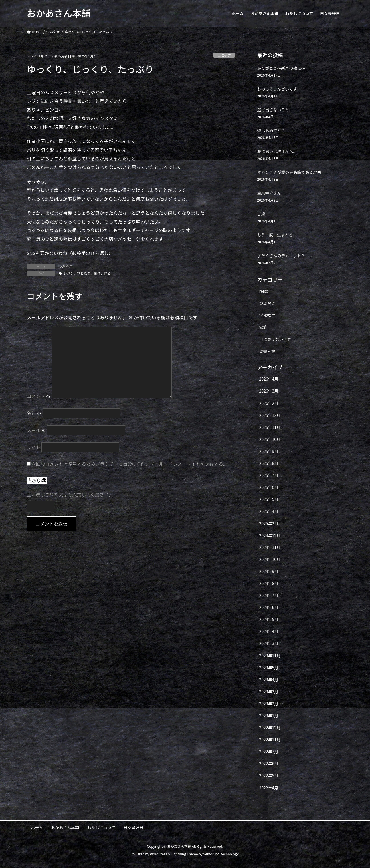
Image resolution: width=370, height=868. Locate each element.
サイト (34, 447)
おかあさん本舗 (65, 827)
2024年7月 (269, 595)
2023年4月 (269, 680)
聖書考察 (267, 351)
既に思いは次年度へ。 (277, 151)
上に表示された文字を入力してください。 (70, 494)
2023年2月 (269, 704)
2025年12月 (270, 415)
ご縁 (261, 214)
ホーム (37, 827)
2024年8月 (269, 583)
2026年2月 (269, 403)
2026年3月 (269, 391)
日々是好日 (134, 827)
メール (37, 430)
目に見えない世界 (275, 339)
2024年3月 (269, 643)
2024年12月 (270, 535)
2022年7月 (269, 752)
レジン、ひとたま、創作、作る (87, 273)
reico (264, 291)
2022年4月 (269, 788)
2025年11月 (270, 427)
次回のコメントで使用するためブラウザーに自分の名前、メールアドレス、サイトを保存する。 (130, 464)
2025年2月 (269, 523)
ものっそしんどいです (277, 89)
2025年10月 (270, 439)
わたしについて (101, 827)
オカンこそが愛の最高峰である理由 (289, 172)
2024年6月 (269, 607)
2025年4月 (269, 511)
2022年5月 (269, 775)
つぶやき (224, 55)
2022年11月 (270, 740)
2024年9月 (269, 571)
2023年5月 (269, 668)
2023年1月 (269, 716)
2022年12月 (270, 728)
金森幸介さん (269, 193)
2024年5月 (269, 619)
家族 (263, 327)
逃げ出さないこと (273, 110)
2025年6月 (269, 487)
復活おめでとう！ (273, 130)
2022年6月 (269, 763)
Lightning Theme (184, 854)
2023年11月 (270, 656)
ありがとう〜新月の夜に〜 (281, 68)
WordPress (159, 854)
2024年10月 (270, 559)
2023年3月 (269, 692)
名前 (34, 413)
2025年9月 (269, 451)
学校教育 (267, 315)
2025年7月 (269, 475)
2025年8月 (269, 463)
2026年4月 (269, 379)
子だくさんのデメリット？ (281, 256)
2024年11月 (270, 547)
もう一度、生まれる (275, 235)
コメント (39, 396)
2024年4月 (269, 631)
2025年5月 (269, 499)
